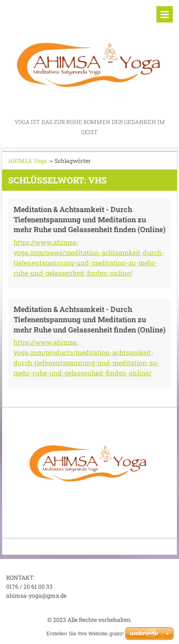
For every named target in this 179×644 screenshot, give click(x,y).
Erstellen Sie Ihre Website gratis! (85, 634)
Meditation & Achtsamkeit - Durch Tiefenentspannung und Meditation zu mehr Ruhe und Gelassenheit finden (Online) (89, 219)
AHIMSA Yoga (28, 161)
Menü (165, 14)
